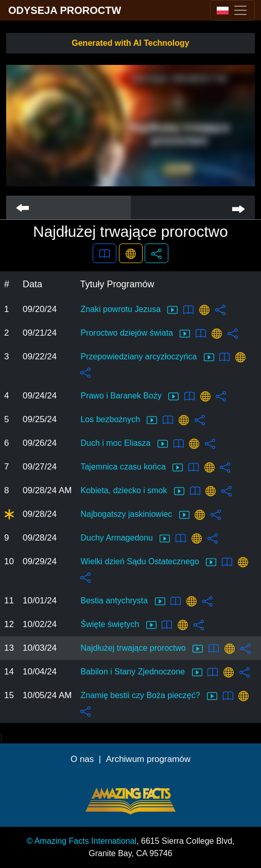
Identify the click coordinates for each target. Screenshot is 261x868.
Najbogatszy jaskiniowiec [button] (135, 515)
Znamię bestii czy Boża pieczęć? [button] (149, 696)
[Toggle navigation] (232, 10)
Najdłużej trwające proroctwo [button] (142, 649)
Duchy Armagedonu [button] (125, 539)
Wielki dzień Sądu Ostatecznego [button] (148, 562)
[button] (105, 253)
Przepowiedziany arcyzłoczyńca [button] (147, 357)
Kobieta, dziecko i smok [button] (132, 491)
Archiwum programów (148, 759)
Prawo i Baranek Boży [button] (129, 396)
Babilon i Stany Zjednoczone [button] (141, 672)
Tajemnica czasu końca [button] (132, 467)
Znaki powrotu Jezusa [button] (129, 310)
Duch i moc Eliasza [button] (124, 444)
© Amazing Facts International (82, 841)
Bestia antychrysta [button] (123, 601)
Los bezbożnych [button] (119, 420)
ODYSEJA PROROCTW (65, 10)
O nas (82, 759)
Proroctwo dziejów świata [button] (135, 334)
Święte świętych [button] (118, 625)
